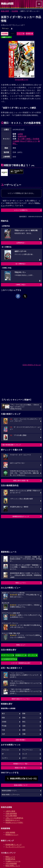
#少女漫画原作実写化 (8, 659)
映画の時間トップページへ (11, 795)
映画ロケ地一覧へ (21, 768)
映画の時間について (21, 785)
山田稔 (20, 134)
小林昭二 (29, 139)
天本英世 (36, 139)
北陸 (24, 726)
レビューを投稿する (21, 210)
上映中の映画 (10, 811)
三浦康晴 (16, 141)
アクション (5, 28)
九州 (3, 734)
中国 (3, 730)
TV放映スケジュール (13, 861)
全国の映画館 (10, 832)
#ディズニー (32, 655)
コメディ (5, 758)
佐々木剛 (21, 139)
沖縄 (24, 734)
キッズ (25, 754)
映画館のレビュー (12, 835)
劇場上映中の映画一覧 (21, 481)
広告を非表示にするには (32, 365)
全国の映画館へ (21, 740)
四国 (24, 730)
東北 (24, 722)
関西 (3, 718)
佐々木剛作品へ (21, 264)
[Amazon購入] (21, 79)
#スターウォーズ (7, 655)
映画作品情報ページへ (9, 791)
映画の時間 (5, 11)
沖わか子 (23, 141)
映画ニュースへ (21, 583)
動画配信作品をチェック (21, 516)
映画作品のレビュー (13, 820)
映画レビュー (21, 645)
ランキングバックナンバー (15, 847)
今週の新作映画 (11, 813)
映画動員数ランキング (14, 845)
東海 (24, 718)
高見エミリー (32, 141)
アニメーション (28, 750)
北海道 (4, 722)
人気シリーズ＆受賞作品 (14, 818)
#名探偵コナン (20, 655)
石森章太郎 (22, 136)
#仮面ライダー (6, 37)
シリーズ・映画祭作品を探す (21, 663)
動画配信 (29, 34)
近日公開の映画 (11, 816)
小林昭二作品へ (21, 285)
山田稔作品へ (21, 243)
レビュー (20, 34)
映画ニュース (10, 857)
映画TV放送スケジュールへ (21, 699)
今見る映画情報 (11, 864)
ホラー (25, 758)
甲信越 (4, 726)
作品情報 (15, 11)
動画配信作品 (10, 859)
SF (3, 754)
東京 (3, 714)
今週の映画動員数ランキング (11, 445)
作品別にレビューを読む (14, 822)
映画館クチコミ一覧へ (21, 764)
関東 (24, 714)
